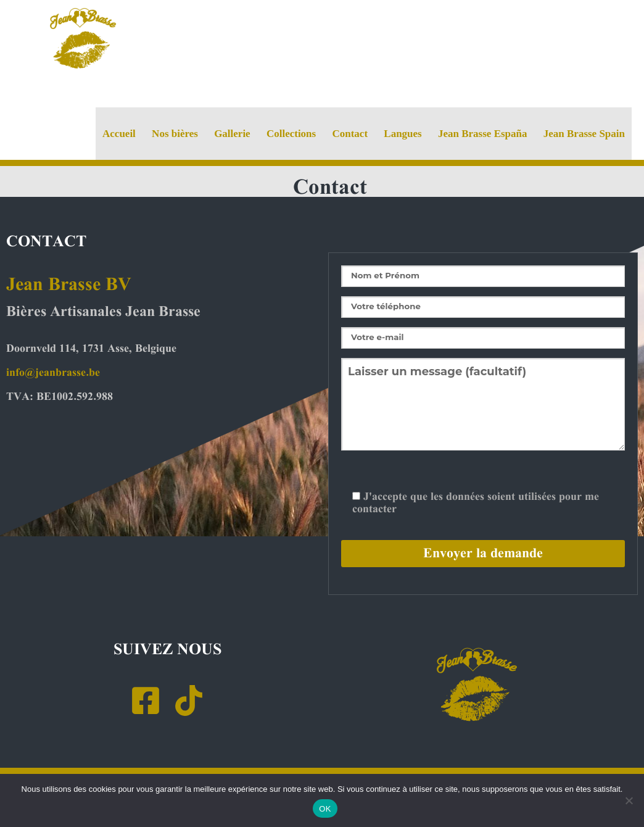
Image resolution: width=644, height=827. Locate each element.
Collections (291, 134)
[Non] (629, 800)
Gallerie (232, 134)
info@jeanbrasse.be (53, 373)
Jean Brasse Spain (584, 134)
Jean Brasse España (483, 134)
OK (325, 809)
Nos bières (175, 134)
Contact (350, 134)
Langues (402, 134)
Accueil (119, 134)
